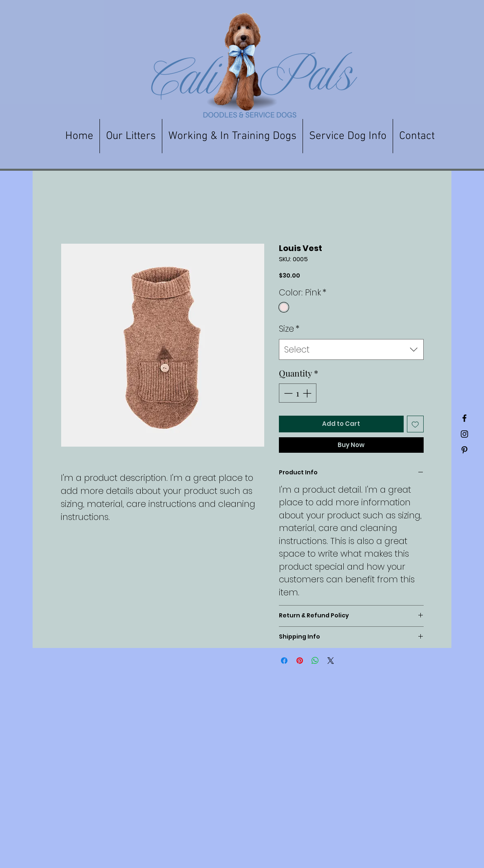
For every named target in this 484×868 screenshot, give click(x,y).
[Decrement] (287, 393)
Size (289, 329)
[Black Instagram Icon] (464, 434)
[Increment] (308, 393)
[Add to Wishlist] (415, 424)
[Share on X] (331, 661)
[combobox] (351, 350)
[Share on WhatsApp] (315, 661)
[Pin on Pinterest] (300, 661)
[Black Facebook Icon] (464, 418)
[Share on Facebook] (284, 661)
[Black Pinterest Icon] (464, 450)
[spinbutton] (297, 393)
